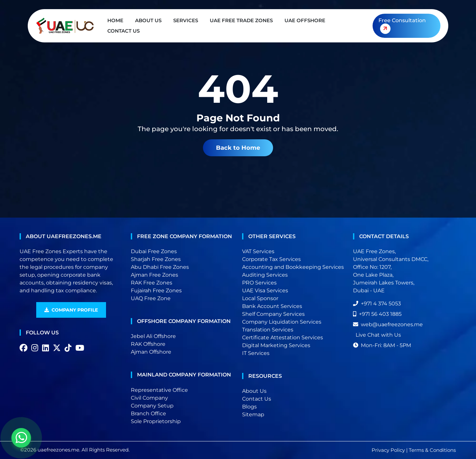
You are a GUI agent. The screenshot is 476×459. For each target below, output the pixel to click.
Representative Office (159, 390)
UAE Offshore (305, 20)
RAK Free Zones (152, 283)
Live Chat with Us (378, 335)
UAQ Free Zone (151, 298)
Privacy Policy (388, 450)
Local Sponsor (260, 298)
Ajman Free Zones (154, 275)
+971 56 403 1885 (377, 314)
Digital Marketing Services (276, 345)
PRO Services (259, 283)
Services (186, 20)
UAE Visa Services (265, 291)
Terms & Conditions (432, 450)
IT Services (256, 353)
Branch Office (148, 413)
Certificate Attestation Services (283, 337)
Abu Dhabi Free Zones (160, 267)
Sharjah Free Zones (156, 259)
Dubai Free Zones (154, 251)
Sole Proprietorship (156, 421)
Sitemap (253, 414)
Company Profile (71, 310)
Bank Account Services (272, 306)
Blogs (249, 407)
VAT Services (258, 251)
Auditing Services (265, 275)
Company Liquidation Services (282, 322)
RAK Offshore (148, 344)
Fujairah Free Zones (156, 291)
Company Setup (152, 406)
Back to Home (238, 148)
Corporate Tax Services (271, 259)
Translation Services (268, 330)
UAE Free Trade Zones (241, 20)
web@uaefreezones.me (388, 324)
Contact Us (123, 31)
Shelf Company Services (273, 314)
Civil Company (149, 398)
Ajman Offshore (151, 352)
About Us (148, 20)
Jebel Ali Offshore (153, 336)
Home (115, 20)
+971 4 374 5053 (377, 304)
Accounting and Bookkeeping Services (293, 267)
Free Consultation (402, 27)
